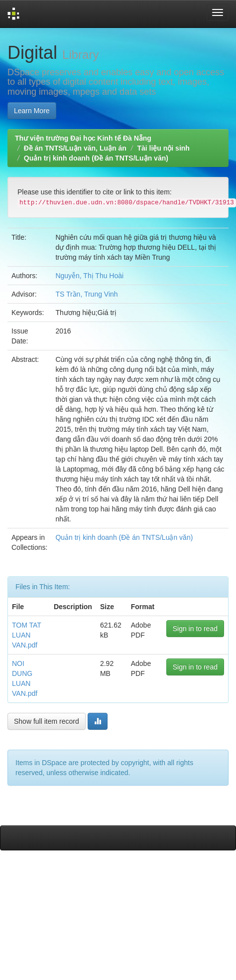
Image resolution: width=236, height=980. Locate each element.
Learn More (32, 111)
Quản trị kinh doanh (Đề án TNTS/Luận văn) (96, 158)
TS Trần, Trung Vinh (86, 294)
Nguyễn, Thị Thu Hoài (89, 276)
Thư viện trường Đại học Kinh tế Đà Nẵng (83, 138)
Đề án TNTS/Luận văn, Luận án (75, 148)
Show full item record (47, 721)
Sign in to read (195, 629)
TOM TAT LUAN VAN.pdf (27, 635)
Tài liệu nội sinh (163, 148)
